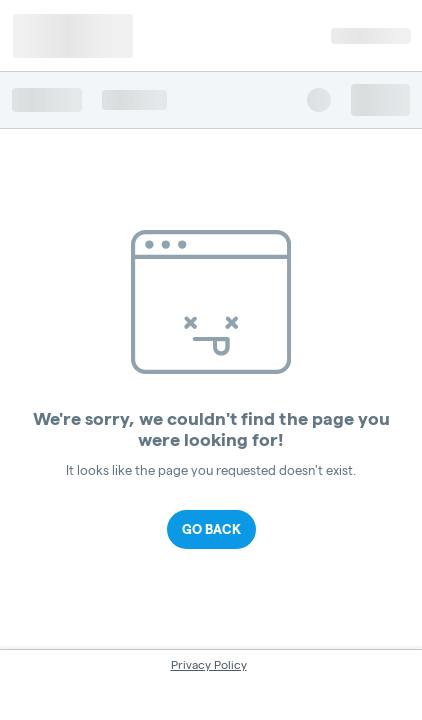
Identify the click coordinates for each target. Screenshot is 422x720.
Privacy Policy (209, 664)
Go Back (211, 529)
